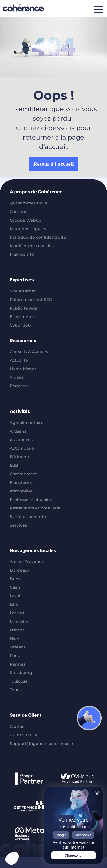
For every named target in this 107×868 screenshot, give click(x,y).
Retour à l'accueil (53, 164)
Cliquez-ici (73, 855)
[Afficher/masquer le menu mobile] (98, 9)
